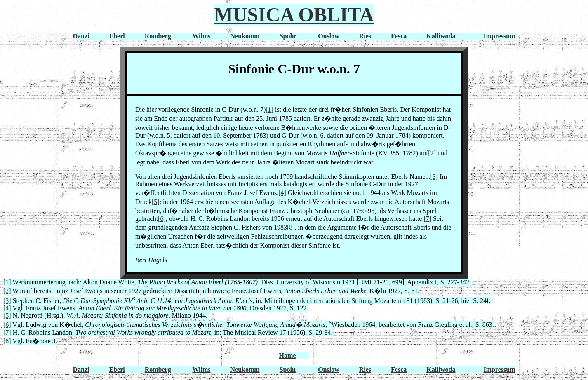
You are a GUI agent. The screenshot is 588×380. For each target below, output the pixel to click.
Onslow (329, 36)
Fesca (399, 36)
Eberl (117, 36)
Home (288, 355)
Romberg (158, 36)
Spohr (288, 36)
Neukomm (245, 36)
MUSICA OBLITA (294, 15)
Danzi (81, 36)
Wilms (201, 36)
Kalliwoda (441, 36)
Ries (365, 36)
